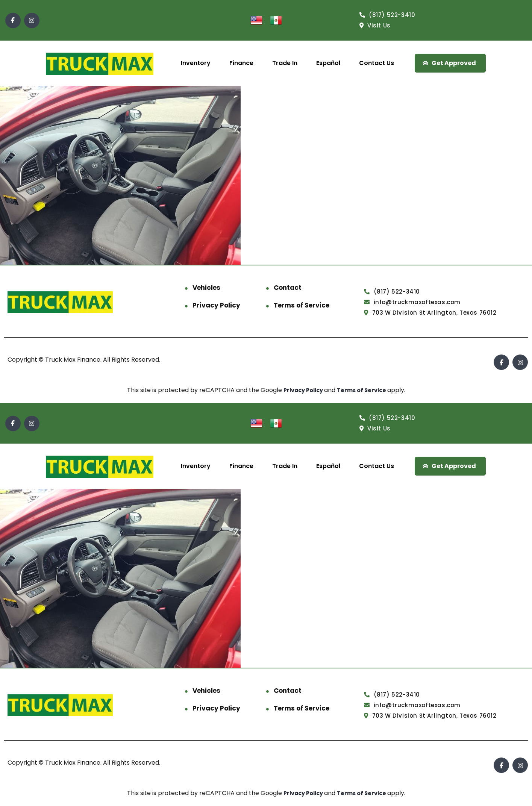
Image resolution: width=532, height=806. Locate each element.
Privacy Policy (216, 305)
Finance (241, 63)
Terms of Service (302, 305)
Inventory (196, 63)
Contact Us (377, 63)
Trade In (285, 63)
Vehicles (206, 288)
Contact (288, 288)
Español (328, 63)
